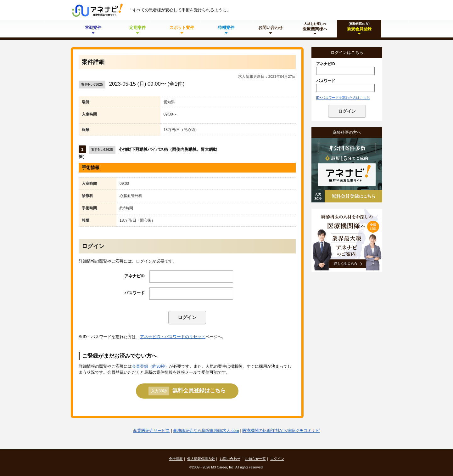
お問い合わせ (230, 459)
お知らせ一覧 (255, 459)
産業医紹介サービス (151, 431)
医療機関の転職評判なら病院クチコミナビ (281, 431)
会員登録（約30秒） (150, 366)
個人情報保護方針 (201, 459)
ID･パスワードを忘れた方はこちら (343, 98)
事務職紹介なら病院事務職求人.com (206, 431)
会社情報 (176, 459)
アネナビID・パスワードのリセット (173, 337)
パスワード (134, 293)
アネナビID (134, 276)
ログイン (187, 317)
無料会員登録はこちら (187, 391)
